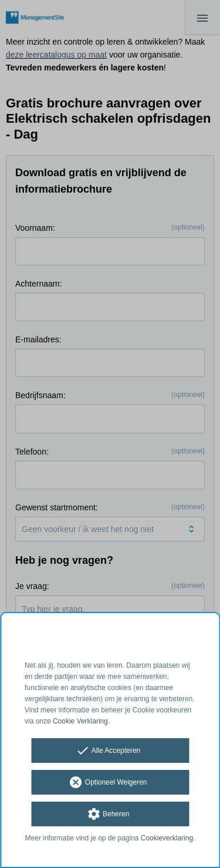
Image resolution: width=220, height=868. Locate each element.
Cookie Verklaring (80, 721)
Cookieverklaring (167, 838)
